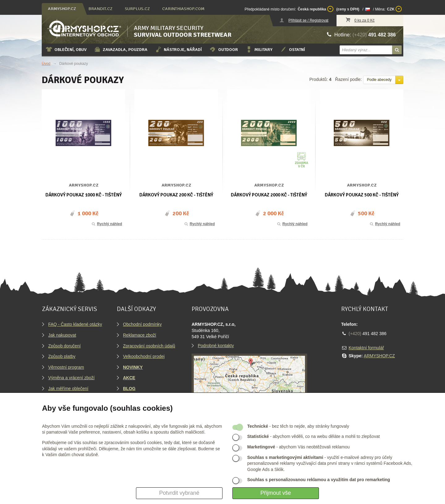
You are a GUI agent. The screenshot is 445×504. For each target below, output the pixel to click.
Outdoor (224, 49)
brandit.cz (100, 9)
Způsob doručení (64, 346)
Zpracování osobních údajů (149, 346)
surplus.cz (137, 9)
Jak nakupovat (62, 335)
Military (259, 49)
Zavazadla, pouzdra (121, 49)
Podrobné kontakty (216, 346)
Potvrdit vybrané (179, 493)
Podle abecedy (379, 80)
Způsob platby (62, 356)
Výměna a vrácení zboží (71, 378)
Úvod (46, 64)
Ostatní (292, 49)
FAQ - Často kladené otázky (75, 324)
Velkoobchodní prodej (144, 356)
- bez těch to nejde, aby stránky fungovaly (298, 426)
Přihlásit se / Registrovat (308, 20)
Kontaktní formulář (366, 348)
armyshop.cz (62, 9)
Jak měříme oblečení (68, 388)
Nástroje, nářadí (178, 49)
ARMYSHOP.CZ (379, 356)
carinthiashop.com (183, 9)
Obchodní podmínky (142, 324)
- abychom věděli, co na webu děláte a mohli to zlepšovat (314, 436)
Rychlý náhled (106, 224)
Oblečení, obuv (66, 49)
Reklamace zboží (140, 335)
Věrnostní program (66, 367)
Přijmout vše (275, 493)
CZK (394, 9)
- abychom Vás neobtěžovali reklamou (298, 447)
